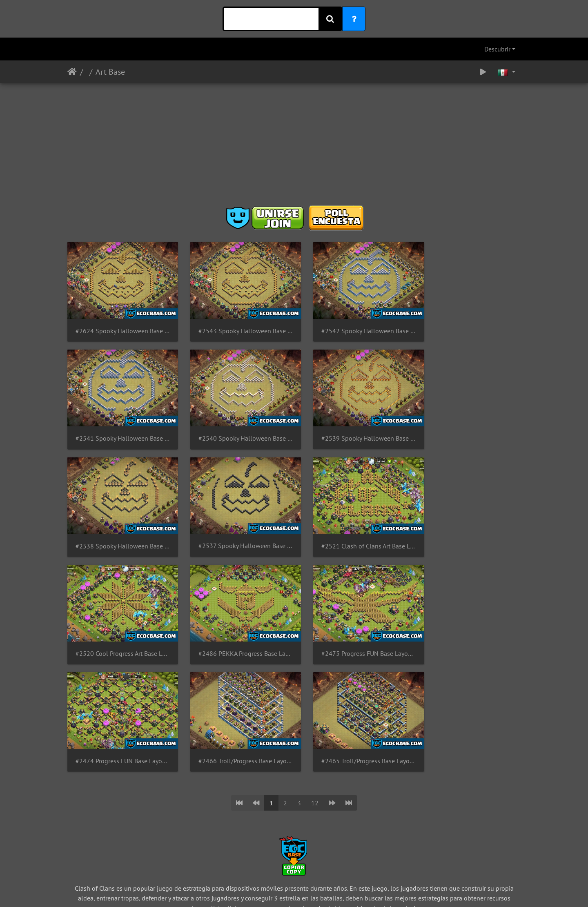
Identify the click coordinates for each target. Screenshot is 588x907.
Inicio (72, 72)
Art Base (110, 72)
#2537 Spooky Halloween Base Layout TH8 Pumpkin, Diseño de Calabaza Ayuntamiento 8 (469, 429)
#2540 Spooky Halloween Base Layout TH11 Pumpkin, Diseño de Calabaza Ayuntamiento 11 (119, 429)
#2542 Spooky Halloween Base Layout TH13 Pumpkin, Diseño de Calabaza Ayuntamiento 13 (352, 326)
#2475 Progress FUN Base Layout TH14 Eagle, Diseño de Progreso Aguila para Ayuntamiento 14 (469, 532)
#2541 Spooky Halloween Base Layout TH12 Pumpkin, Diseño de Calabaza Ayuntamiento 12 (469, 326)
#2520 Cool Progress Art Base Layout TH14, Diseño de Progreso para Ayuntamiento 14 (236, 532)
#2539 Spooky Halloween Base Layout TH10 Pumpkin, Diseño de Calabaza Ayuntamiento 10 (236, 429)
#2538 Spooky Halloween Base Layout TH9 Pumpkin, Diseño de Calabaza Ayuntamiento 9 (352, 429)
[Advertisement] (294, 147)
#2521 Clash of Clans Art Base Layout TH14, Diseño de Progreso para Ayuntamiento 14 (119, 532)
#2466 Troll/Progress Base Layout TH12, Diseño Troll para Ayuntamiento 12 (236, 635)
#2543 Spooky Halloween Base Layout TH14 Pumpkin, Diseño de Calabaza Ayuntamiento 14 (236, 326)
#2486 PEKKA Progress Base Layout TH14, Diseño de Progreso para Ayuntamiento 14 (352, 532)
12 (315, 677)
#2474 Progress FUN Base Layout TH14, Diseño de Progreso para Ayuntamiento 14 (119, 635)
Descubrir (497, 49)
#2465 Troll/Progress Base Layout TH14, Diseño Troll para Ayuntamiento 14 (352, 635)
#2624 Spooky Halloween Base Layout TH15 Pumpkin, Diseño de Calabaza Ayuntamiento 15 (119, 326)
